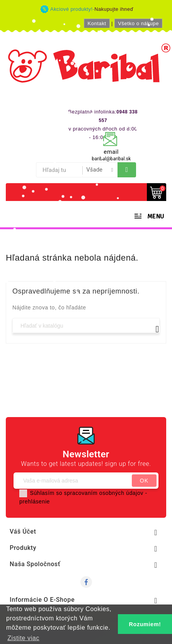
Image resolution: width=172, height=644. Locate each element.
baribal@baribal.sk (112, 159)
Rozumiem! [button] (145, 624)
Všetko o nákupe (138, 23)
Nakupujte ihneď (114, 9)
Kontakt (97, 23)
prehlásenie (35, 501)
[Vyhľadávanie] (86, 325)
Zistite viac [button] (23, 638)
